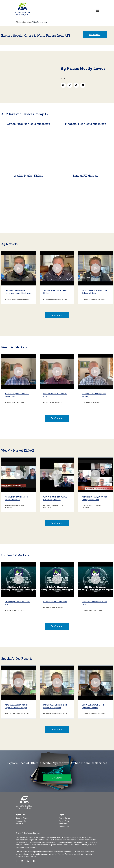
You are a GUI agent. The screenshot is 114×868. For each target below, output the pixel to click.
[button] (63, 85)
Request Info (21, 821)
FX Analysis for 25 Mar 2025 (55, 602)
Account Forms (64, 818)
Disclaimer (63, 824)
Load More (56, 315)
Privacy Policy (64, 821)
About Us (20, 824)
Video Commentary (40, 22)
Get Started (95, 34)
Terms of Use (64, 827)
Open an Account (23, 818)
